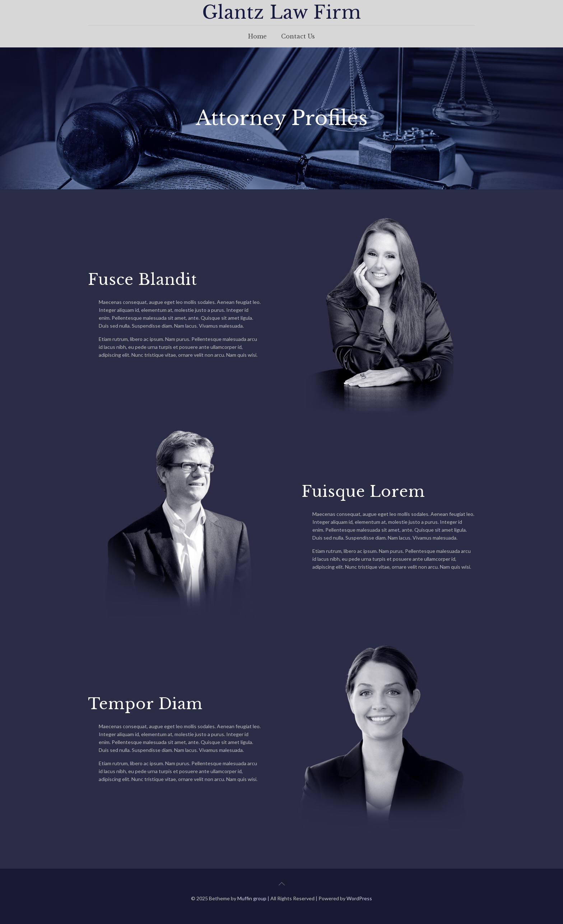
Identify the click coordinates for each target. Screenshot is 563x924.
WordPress (359, 898)
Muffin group (252, 898)
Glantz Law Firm (282, 12)
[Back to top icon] (281, 883)
